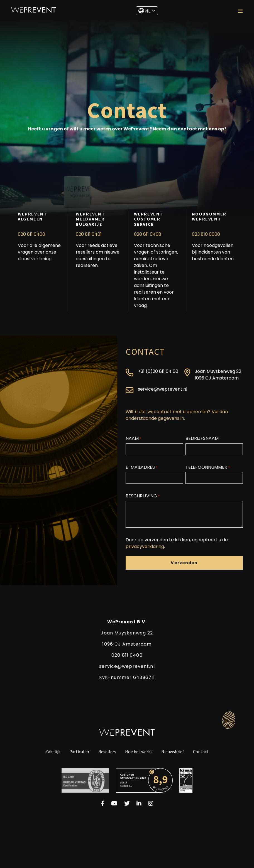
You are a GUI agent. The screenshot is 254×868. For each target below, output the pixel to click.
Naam (133, 438)
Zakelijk (53, 752)
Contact (201, 752)
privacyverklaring (145, 546)
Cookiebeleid (154, 825)
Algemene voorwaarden (110, 825)
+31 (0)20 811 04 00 (158, 371)
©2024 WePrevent (192, 825)
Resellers (107, 752)
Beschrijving (143, 496)
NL (144, 11)
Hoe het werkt (139, 752)
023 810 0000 (206, 234)
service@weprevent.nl (163, 389)
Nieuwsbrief (173, 752)
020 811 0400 (31, 234)
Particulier (79, 752)
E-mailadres (141, 467)
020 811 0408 (148, 234)
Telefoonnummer (208, 467)
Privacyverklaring (62, 825)
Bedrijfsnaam (202, 438)
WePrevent (33, 10)
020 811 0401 (89, 234)
